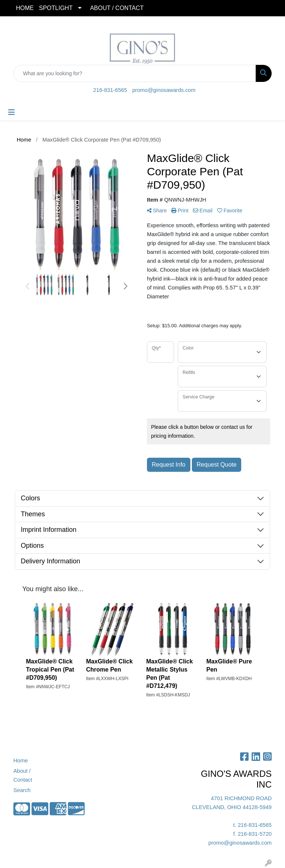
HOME (25, 8)
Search (22, 790)
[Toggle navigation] (12, 112)
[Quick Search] (135, 73)
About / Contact (23, 775)
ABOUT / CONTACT (117, 8)
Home (21, 761)
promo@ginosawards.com (164, 90)
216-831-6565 (110, 90)
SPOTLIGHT (56, 8)
